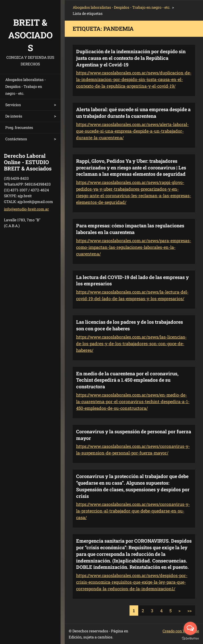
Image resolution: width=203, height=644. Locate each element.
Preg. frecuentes (19, 127)
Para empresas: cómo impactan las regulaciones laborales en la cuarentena (130, 229)
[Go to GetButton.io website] (190, 639)
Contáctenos (16, 139)
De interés (14, 116)
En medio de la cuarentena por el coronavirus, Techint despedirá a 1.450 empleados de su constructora (127, 380)
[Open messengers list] (190, 628)
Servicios (13, 105)
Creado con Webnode (181, 631)
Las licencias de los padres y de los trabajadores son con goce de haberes (130, 325)
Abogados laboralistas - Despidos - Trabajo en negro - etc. (26, 86)
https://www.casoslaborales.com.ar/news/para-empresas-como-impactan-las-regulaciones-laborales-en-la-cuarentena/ (134, 247)
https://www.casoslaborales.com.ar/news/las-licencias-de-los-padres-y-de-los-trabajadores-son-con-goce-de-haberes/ (131, 343)
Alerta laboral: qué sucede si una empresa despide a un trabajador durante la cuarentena (133, 113)
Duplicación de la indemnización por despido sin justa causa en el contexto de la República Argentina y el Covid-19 (131, 58)
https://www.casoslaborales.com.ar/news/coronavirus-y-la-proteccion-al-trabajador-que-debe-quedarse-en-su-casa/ (133, 511)
